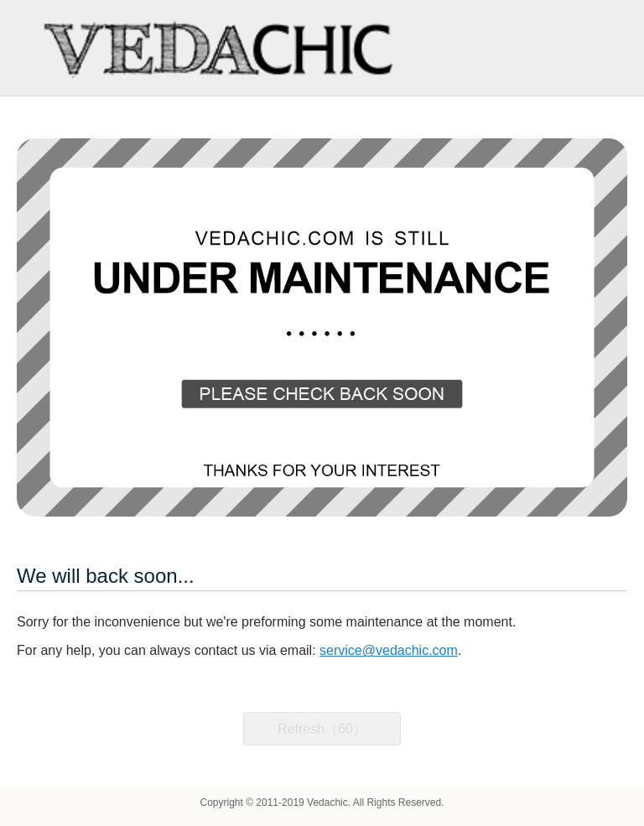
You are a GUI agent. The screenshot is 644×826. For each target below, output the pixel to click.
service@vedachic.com (389, 650)
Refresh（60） (322, 729)
